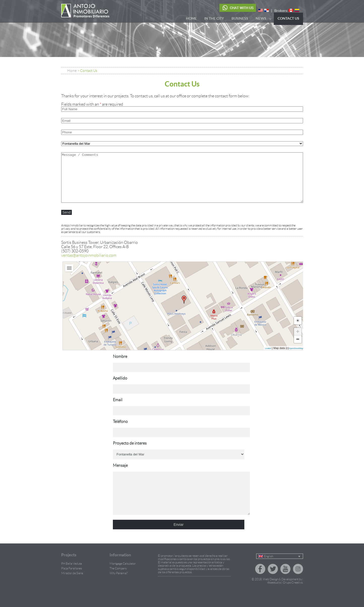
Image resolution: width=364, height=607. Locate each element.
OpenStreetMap (296, 348)
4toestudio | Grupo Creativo (285, 590)
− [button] (298, 339)
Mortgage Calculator (123, 571)
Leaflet (268, 348)
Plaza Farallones (72, 576)
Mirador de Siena (72, 581)
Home (72, 71)
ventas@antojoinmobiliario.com (89, 255)
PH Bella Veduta (72, 571)
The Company (118, 576)
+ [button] (298, 331)
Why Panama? (119, 581)
